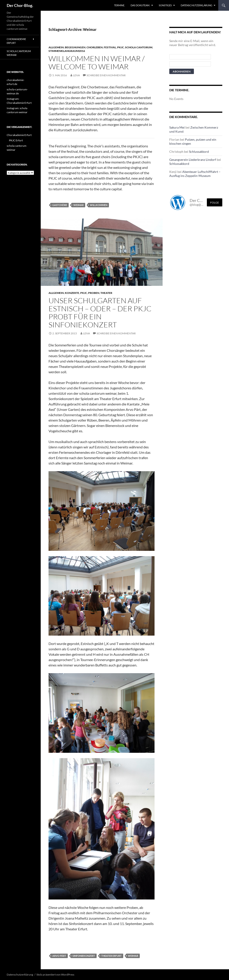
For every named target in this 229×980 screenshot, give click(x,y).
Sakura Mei (177, 127)
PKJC (121, 47)
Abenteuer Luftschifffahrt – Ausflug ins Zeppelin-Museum (195, 174)
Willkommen (99, 205)
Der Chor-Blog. (20, 5)
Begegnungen (75, 47)
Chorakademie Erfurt (16, 41)
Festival (110, 47)
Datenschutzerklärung (196, 5)
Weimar (78, 205)
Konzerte (72, 293)
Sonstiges (165, 5)
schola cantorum (139, 47)
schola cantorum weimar (19, 53)
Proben (94, 293)
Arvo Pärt (59, 956)
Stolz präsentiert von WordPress (55, 975)
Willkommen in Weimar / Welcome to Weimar (97, 63)
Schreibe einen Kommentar (106, 75)
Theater (106, 293)
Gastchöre (60, 205)
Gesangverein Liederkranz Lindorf (193, 160)
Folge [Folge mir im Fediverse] (215, 203)
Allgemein (56, 47)
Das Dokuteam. (140, 5)
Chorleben (95, 47)
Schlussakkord (199, 152)
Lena (76, 75)
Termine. (119, 5)
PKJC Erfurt (16, 140)
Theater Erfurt (111, 956)
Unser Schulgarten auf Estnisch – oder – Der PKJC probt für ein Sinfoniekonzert (100, 313)
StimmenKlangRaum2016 (67, 51)
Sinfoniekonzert (84, 956)
